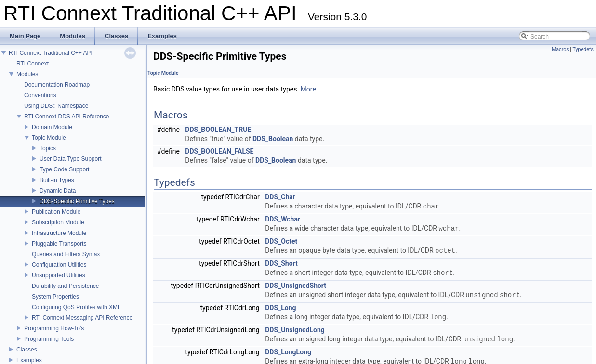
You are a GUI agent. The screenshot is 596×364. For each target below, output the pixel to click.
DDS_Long (280, 308)
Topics (48, 148)
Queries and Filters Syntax (66, 254)
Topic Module (49, 138)
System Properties (55, 297)
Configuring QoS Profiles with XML (76, 307)
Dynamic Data (58, 191)
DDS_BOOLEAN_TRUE (218, 130)
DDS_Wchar (283, 219)
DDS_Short (281, 263)
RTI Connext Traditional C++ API (51, 53)
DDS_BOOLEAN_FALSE (219, 151)
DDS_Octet (281, 241)
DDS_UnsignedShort (296, 286)
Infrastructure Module (59, 233)
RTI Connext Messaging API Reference (82, 318)
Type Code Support (64, 169)
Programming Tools (49, 339)
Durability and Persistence (65, 286)
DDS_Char (280, 197)
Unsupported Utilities (59, 275)
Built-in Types (57, 180)
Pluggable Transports (59, 244)
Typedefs (583, 49)
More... (311, 89)
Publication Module (56, 212)
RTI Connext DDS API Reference (67, 117)
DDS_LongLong (288, 352)
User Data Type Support (71, 159)
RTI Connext (33, 64)
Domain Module (52, 127)
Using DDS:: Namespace (56, 106)
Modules (27, 74)
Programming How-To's (54, 328)
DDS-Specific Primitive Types (77, 201)
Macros (560, 49)
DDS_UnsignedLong (295, 330)
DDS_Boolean (273, 139)
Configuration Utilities (59, 265)
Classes (27, 350)
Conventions (40, 95)
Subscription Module (58, 222)
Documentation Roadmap (57, 85)
